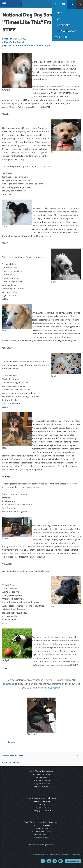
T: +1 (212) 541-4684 (41, 784)
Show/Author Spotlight (15, 42)
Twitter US (49, 861)
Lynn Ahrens (13, 45)
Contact (65, 855)
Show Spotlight (43, 45)
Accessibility (75, 855)
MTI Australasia (66, 31)
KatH (7, 39)
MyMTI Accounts (55, 4)
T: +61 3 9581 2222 (41, 838)
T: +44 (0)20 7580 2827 (42, 808)
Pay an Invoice (61, 37)
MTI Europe (63, 25)
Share (13, 742)
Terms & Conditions (40, 855)
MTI (59, 19)
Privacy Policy (55, 855)
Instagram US (61, 861)
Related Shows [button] (11, 762)
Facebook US (43, 861)
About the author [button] (13, 755)
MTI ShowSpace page (49, 688)
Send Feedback (73, 861)
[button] (63, 4)
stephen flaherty (28, 45)
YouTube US (55, 861)
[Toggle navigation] (3, 3)
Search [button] (72, 4)
